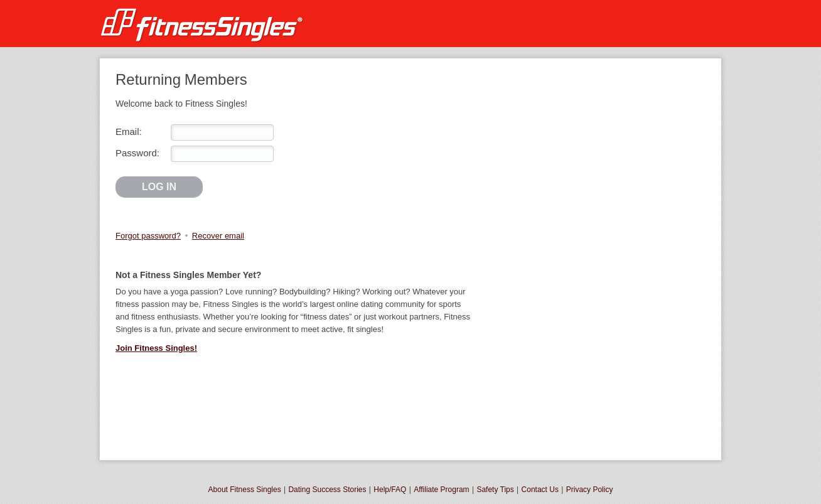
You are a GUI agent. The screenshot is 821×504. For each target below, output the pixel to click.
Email (127, 131)
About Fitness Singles (245, 490)
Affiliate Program (441, 490)
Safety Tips (495, 490)
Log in (159, 187)
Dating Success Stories (327, 490)
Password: (137, 153)
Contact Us (540, 490)
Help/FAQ (390, 490)
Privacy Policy (590, 490)
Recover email (218, 236)
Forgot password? (148, 236)
